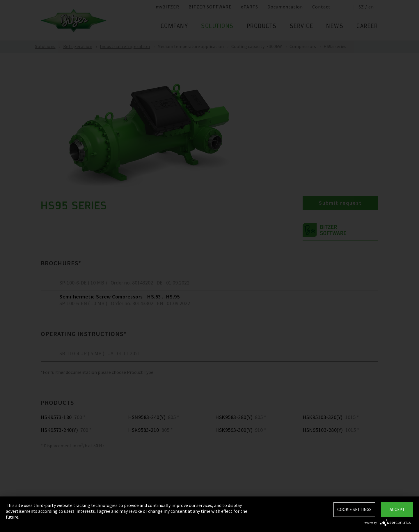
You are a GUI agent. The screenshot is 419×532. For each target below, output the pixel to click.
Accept (397, 509)
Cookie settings (354, 509)
